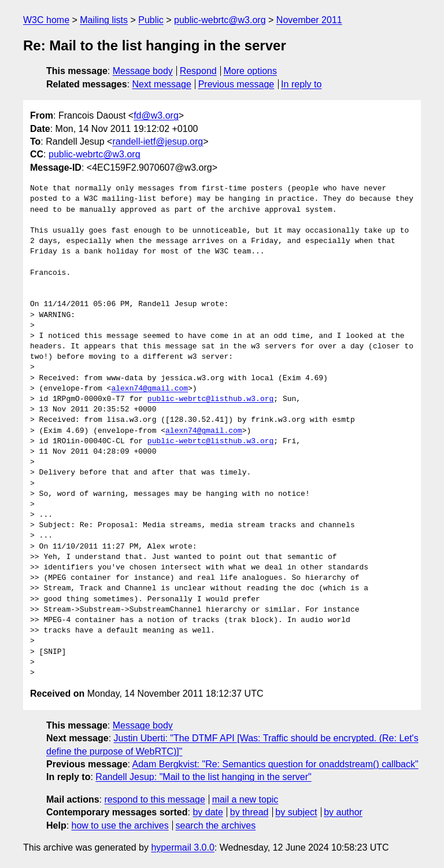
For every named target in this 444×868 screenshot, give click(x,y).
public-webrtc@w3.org (220, 20)
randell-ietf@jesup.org (158, 141)
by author (343, 812)
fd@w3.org (156, 115)
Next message (162, 84)
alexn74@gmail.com (149, 389)
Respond (198, 71)
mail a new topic (245, 799)
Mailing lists (104, 20)
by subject (296, 812)
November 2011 (309, 20)
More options (251, 71)
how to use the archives (120, 825)
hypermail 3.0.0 (182, 847)
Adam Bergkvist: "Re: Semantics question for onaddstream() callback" (275, 764)
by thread (249, 812)
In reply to (301, 84)
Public (151, 20)
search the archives (216, 825)
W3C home (46, 20)
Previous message (236, 84)
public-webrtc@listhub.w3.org (210, 399)
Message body (143, 71)
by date (208, 812)
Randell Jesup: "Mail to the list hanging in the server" (203, 777)
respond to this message (154, 799)
